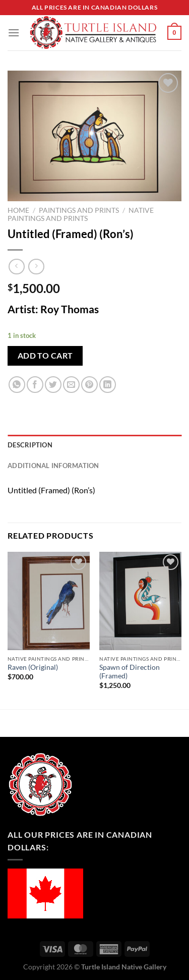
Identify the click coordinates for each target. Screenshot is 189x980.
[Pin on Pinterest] (89, 385)
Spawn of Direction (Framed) (130, 672)
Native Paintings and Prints (81, 214)
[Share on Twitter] (53, 385)
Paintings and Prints (79, 210)
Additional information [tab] (53, 466)
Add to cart (45, 356)
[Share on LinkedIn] (108, 385)
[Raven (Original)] (49, 601)
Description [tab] (30, 445)
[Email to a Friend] (71, 385)
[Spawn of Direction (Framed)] (140, 601)
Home (18, 210)
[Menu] (14, 33)
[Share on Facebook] (35, 385)
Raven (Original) (33, 667)
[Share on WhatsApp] (17, 385)
